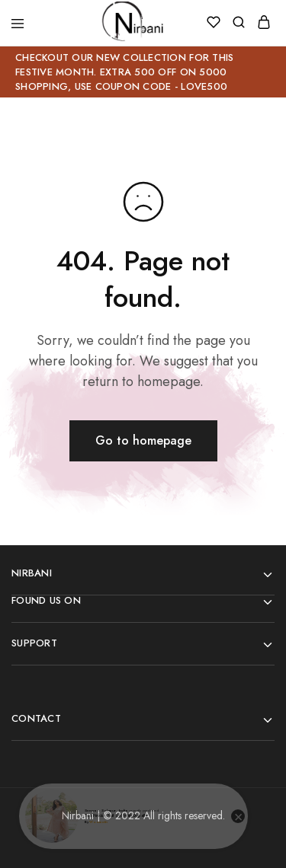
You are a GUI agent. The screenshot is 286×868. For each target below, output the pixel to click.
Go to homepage (143, 440)
